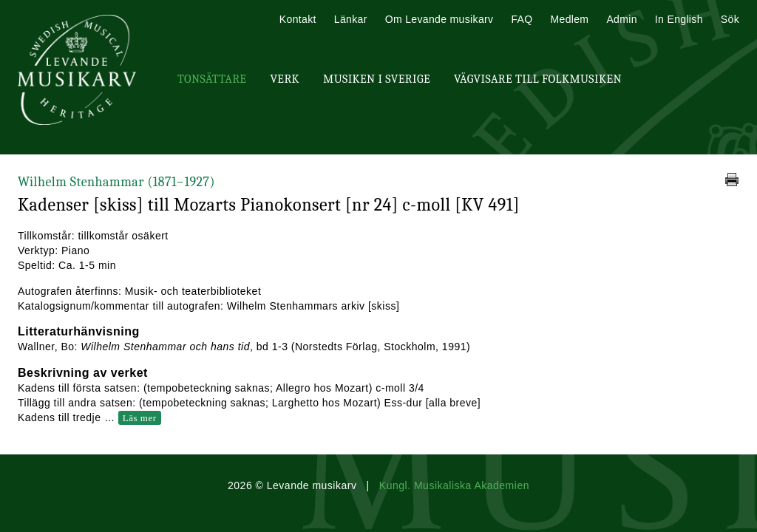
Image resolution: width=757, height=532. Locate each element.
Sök (730, 19)
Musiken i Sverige (377, 79)
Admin (621, 19)
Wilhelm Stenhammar (116, 182)
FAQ (522, 19)
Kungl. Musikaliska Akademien (454, 485)
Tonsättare (212, 79)
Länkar (351, 19)
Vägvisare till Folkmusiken (538, 79)
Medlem (569, 19)
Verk (285, 79)
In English (679, 19)
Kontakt (298, 19)
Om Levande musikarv (439, 19)
